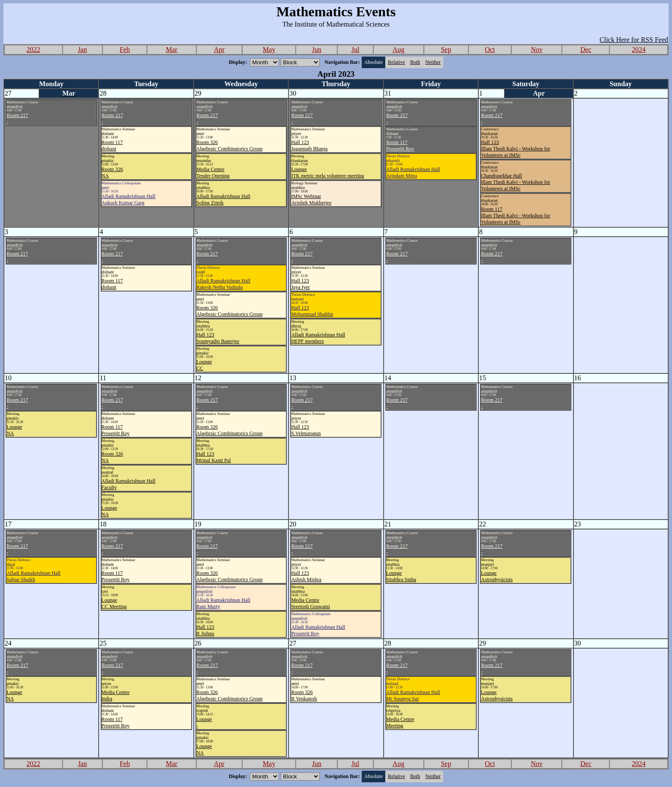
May (269, 50)
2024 (639, 50)
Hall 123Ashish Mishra (306, 576)
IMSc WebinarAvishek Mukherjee (311, 200)
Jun (317, 50)
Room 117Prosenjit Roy (400, 146)
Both (415, 62)
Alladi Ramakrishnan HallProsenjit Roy (318, 630)
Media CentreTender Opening (213, 173)
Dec (586, 50)
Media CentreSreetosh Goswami (310, 603)
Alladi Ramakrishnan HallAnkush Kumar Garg (129, 200)
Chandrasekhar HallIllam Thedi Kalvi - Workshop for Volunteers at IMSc (516, 182)
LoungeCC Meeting (114, 603)
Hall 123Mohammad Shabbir (312, 311)
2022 (33, 50)
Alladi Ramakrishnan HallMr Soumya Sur (413, 695)
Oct (490, 50)
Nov (537, 50)
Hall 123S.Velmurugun (306, 430)
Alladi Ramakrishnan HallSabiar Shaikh (33, 576)
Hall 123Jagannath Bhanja (309, 146)
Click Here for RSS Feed (634, 40)
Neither (433, 62)
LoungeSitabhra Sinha (401, 576)
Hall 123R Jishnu (205, 630)
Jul (355, 50)
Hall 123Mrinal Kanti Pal (214, 457)
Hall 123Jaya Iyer (300, 284)
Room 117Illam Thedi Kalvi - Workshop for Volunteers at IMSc (516, 216)
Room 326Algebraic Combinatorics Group (229, 146)
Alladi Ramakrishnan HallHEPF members (318, 338)
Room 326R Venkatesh (304, 695)
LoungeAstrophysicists (497, 576)
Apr (219, 50)
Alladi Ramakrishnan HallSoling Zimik (223, 200)
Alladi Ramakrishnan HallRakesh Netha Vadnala (223, 284)
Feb (125, 50)
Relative (396, 62)
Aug (399, 50)
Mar (172, 50)
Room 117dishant (112, 146)
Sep (446, 50)
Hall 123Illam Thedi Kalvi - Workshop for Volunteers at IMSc (516, 149)
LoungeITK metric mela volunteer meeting (327, 173)
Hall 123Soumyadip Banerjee (218, 338)
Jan (82, 50)
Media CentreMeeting (400, 722)
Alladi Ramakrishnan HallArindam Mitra (413, 173)
